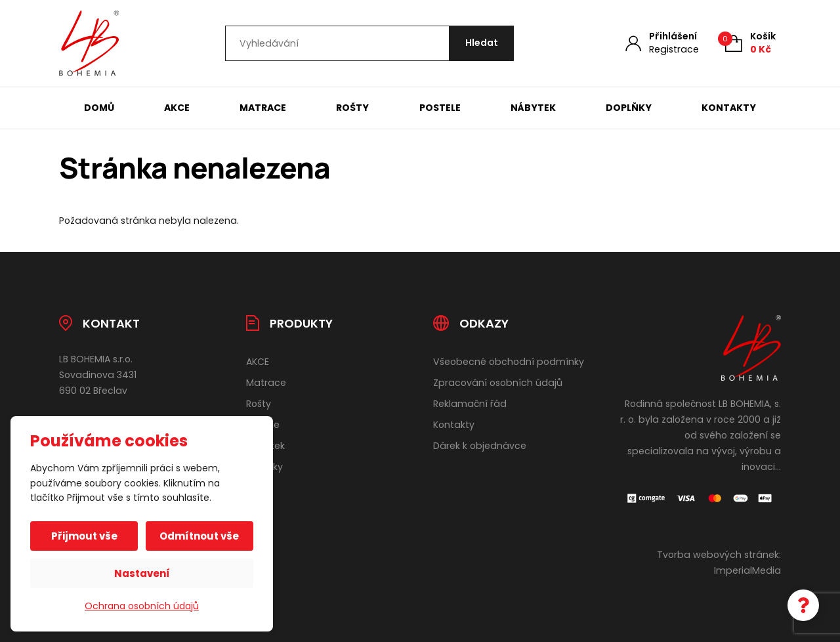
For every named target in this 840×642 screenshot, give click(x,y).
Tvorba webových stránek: (719, 555)
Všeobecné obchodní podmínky (509, 362)
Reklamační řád (470, 404)
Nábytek (533, 108)
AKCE (177, 108)
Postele (440, 108)
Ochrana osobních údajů (142, 606)
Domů (99, 108)
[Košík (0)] (750, 43)
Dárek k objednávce (480, 446)
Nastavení (142, 573)
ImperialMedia (747, 570)
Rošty (352, 108)
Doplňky (629, 108)
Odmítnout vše (199, 536)
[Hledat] (480, 44)
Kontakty (729, 108)
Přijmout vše (85, 536)
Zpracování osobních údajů (498, 383)
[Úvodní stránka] (89, 43)
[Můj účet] (662, 43)
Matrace (263, 108)
